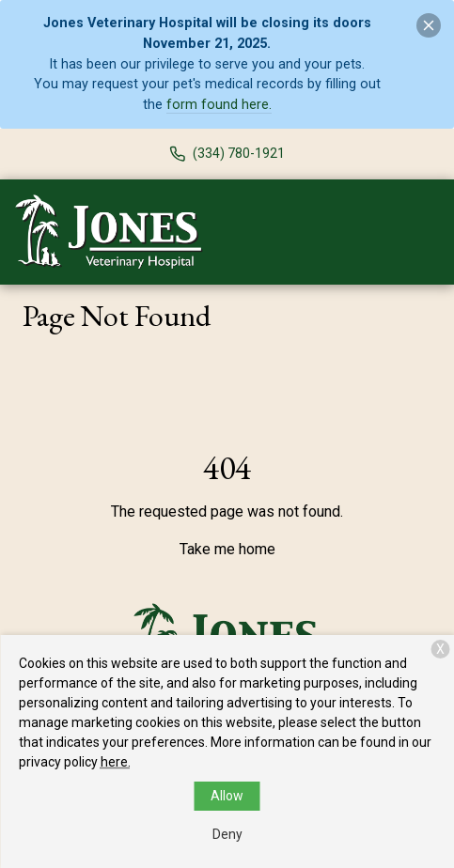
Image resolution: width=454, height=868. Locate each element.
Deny (227, 834)
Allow (227, 796)
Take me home (227, 549)
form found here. (219, 105)
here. (116, 762)
